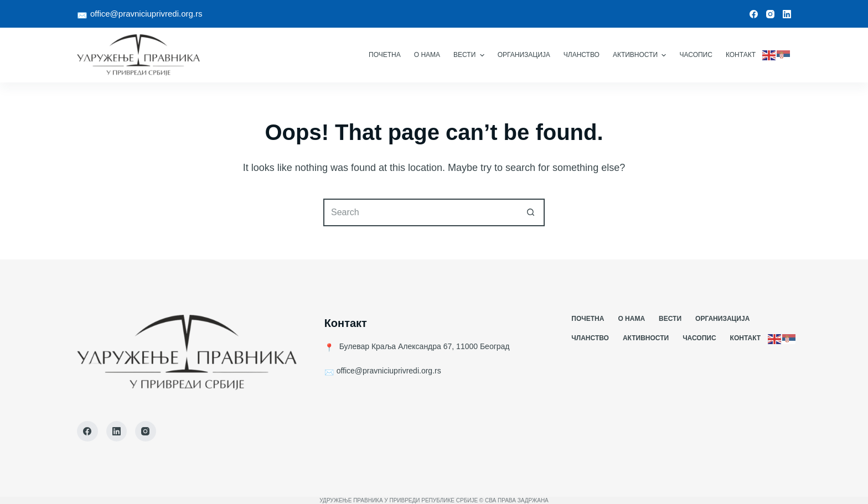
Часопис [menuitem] (696, 55)
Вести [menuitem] (470, 55)
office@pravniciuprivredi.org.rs (146, 14)
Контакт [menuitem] (741, 55)
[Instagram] (770, 14)
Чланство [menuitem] (582, 55)
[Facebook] (754, 14)
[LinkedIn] (787, 14)
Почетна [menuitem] (385, 55)
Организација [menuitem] (524, 55)
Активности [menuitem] (641, 55)
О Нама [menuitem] (427, 55)
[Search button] (531, 212)
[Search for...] (420, 212)
